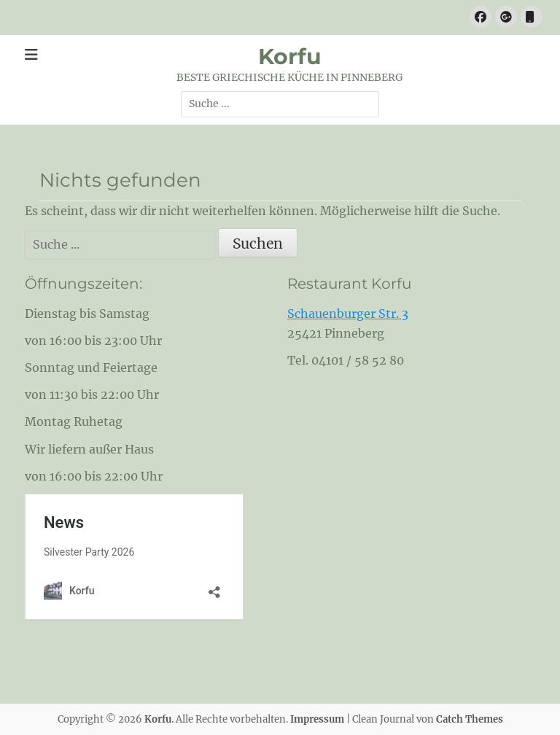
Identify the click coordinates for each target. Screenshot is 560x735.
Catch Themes (470, 719)
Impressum (317, 719)
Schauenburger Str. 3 (348, 314)
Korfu (290, 57)
